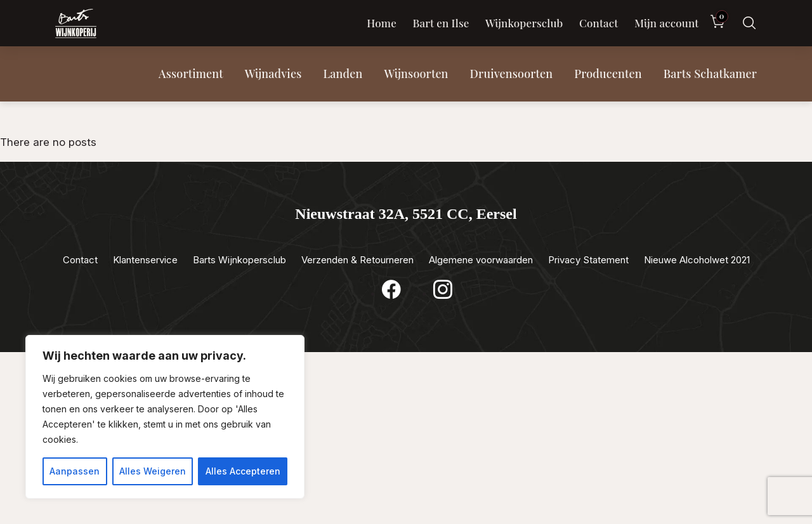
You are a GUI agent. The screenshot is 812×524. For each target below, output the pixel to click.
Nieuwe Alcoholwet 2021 (697, 260)
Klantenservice (145, 260)
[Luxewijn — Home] (76, 23)
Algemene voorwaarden (481, 260)
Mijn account (667, 23)
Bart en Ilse (441, 23)
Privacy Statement (588, 260)
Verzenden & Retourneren (357, 260)
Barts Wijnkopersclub (239, 260)
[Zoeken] (749, 23)
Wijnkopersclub (524, 23)
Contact (599, 23)
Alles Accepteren (243, 471)
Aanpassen (75, 471)
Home (382, 23)
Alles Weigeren (153, 471)
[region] (165, 417)
